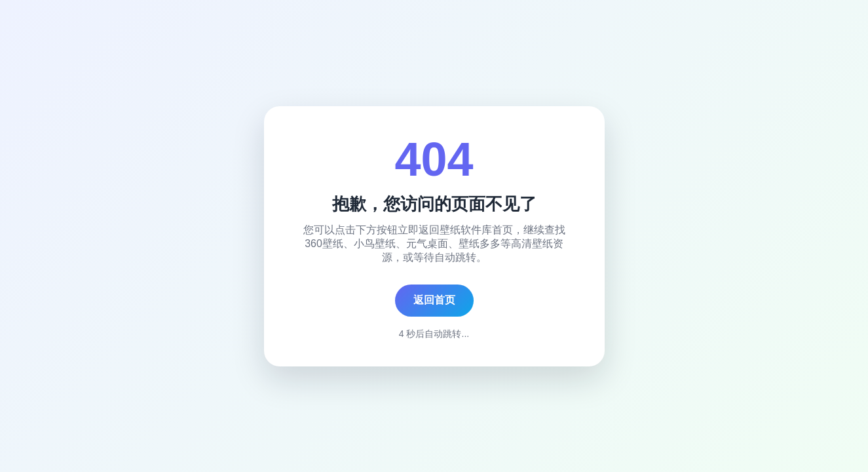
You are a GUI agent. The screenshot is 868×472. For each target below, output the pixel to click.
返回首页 (434, 300)
